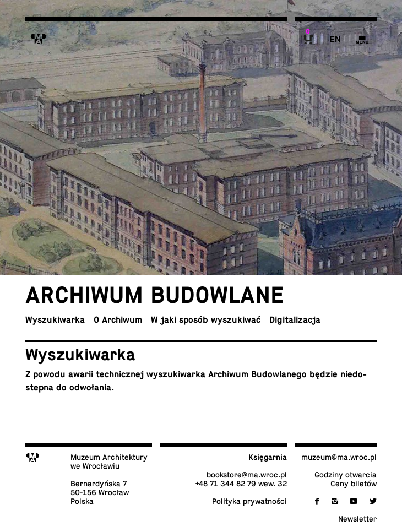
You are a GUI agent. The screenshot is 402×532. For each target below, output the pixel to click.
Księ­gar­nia (268, 457)
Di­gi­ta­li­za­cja (295, 320)
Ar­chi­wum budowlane (154, 295)
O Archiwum (118, 320)
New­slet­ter (357, 519)
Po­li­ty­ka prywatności (249, 501)
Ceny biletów (354, 484)
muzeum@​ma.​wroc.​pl (339, 457)
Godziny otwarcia (346, 475)
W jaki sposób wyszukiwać (206, 320)
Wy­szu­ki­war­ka (55, 320)
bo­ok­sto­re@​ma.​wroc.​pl (247, 475)
